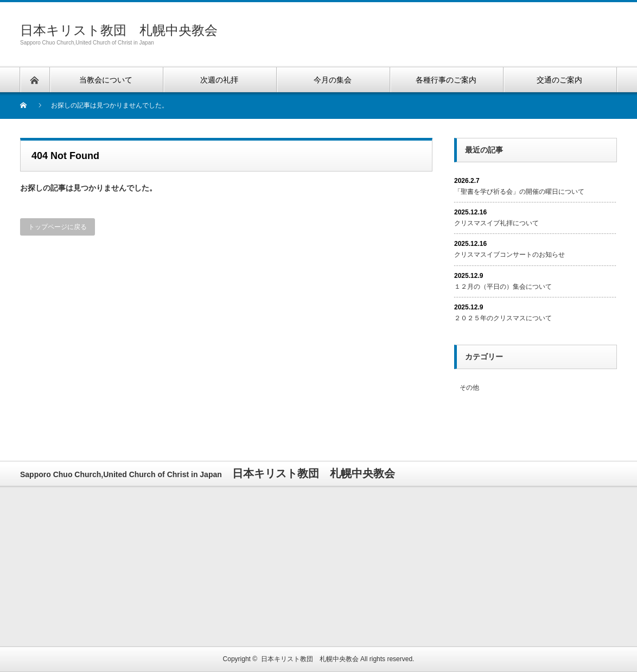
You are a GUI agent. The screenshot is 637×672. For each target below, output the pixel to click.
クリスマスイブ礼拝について (496, 223)
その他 (469, 388)
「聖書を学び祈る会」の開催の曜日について (519, 192)
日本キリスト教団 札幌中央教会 (119, 30)
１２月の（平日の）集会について (503, 287)
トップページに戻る (58, 227)
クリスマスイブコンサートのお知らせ (509, 255)
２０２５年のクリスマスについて (503, 318)
